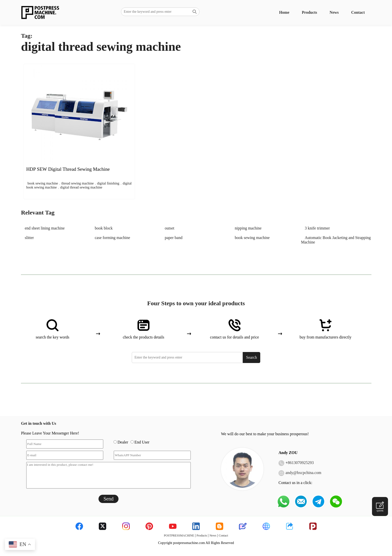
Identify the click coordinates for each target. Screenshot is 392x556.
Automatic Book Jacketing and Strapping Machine (336, 240)
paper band (174, 238)
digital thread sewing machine (81, 187)
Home (284, 12)
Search (251, 357)
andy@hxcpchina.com (303, 473)
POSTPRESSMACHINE (179, 535)
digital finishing (108, 183)
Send (108, 499)
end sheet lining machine (45, 228)
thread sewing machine (78, 183)
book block (104, 228)
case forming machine (112, 238)
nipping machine (248, 228)
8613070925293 (301, 463)
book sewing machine (43, 183)
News (334, 12)
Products (309, 12)
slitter (29, 238)
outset (169, 228)
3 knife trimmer (317, 228)
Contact (358, 12)
